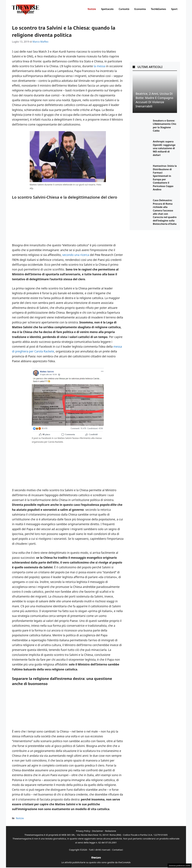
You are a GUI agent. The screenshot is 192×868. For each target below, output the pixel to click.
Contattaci (118, 850)
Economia (140, 9)
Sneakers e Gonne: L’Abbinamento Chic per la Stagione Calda (165, 126)
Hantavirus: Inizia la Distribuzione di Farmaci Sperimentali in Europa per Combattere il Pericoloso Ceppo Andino (165, 178)
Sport (174, 9)
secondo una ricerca (76, 255)
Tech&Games (158, 9)
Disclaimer (98, 831)
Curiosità (124, 9)
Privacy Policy (83, 831)
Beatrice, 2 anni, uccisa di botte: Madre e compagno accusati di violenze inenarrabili (154, 100)
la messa (99, 66)
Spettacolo (107, 9)
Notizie (92, 9)
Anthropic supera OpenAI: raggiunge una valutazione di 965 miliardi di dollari (164, 148)
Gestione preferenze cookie (180, 866)
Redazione (110, 831)
